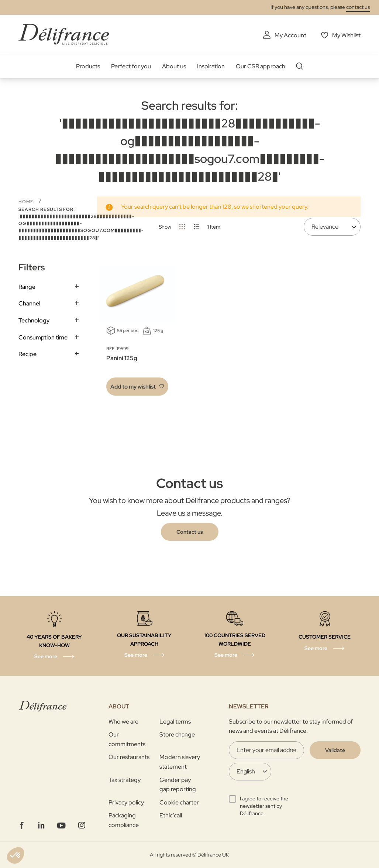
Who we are (123, 722)
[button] (137, 387)
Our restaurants (129, 757)
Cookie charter (179, 802)
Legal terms (175, 722)
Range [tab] (27, 287)
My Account (290, 35)
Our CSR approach (261, 66)
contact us (358, 7)
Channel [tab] (29, 303)
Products (88, 66)
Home (27, 202)
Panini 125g (122, 358)
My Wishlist (346, 35)
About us (174, 66)
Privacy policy (126, 802)
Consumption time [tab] (43, 337)
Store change (177, 734)
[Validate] (335, 750)
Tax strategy (125, 780)
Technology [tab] (34, 320)
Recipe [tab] (27, 354)
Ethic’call (171, 815)
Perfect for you (131, 66)
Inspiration (211, 66)
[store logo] (64, 34)
